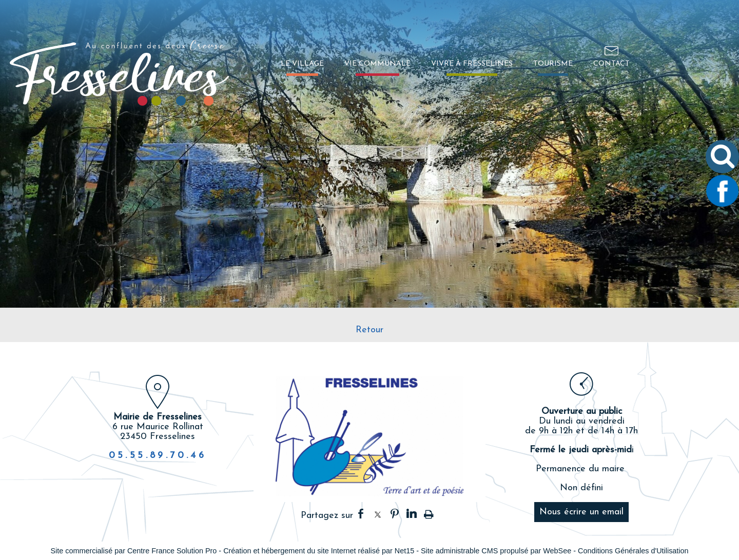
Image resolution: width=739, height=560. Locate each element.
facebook (361, 514)
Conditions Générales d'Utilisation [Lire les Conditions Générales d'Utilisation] (633, 551)
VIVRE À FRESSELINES (472, 64)
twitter (378, 514)
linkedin (412, 514)
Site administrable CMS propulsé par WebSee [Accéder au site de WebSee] (496, 551)
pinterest (395, 514)
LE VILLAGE (302, 64)
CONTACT (611, 64)
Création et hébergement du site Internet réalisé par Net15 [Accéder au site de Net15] (319, 551)
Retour (369, 330)
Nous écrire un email (581, 512)
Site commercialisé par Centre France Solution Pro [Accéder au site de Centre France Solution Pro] (133, 551)
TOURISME (553, 64)
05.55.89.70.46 (158, 456)
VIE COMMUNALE (377, 64)
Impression (429, 512)
